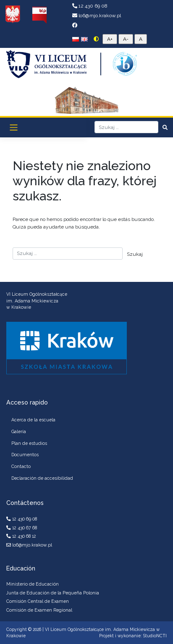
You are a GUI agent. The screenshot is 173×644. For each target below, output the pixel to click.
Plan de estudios (29, 443)
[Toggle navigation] (14, 127)
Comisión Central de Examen (38, 601)
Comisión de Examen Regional (39, 610)
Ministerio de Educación (33, 584)
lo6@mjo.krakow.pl (97, 16)
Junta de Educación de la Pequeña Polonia (53, 593)
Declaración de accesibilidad (42, 478)
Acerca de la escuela (33, 420)
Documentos (25, 455)
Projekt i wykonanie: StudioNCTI (133, 636)
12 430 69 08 (90, 6)
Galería (19, 431)
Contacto (21, 466)
